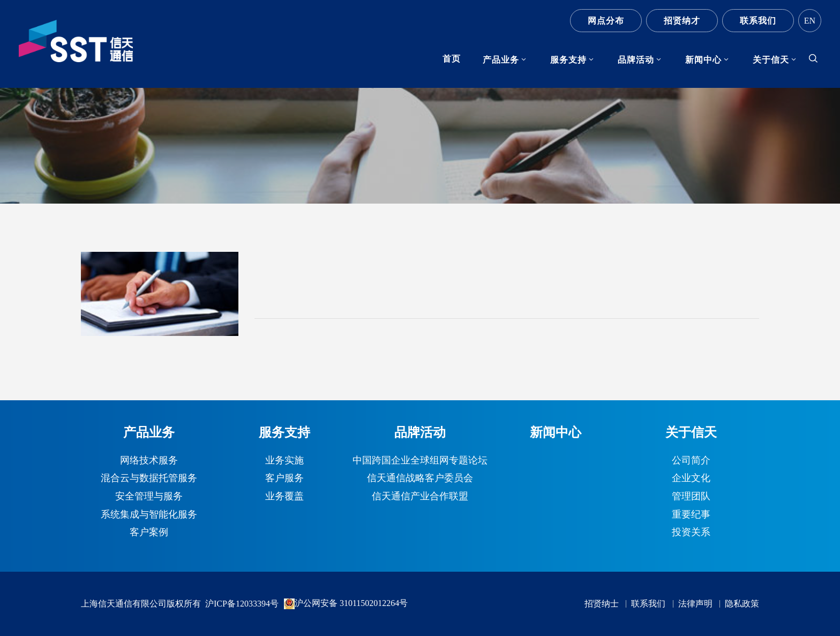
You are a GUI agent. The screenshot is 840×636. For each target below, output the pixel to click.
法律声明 (695, 604)
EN (810, 21)
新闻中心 (703, 60)
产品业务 (501, 60)
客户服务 (284, 478)
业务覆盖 (284, 497)
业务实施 (284, 461)
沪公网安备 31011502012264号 (346, 604)
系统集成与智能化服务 (149, 515)
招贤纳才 (682, 21)
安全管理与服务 (149, 497)
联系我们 (758, 21)
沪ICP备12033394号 (242, 604)
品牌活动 (636, 60)
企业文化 (691, 478)
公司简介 (691, 461)
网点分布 (606, 21)
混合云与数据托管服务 (149, 478)
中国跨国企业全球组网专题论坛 (420, 461)
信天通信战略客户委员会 (420, 478)
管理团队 (691, 497)
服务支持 (568, 60)
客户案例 (149, 533)
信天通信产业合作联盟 (420, 497)
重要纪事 (691, 515)
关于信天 (771, 60)
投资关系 (691, 533)
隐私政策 (742, 604)
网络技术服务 (149, 461)
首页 (452, 59)
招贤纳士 (602, 604)
